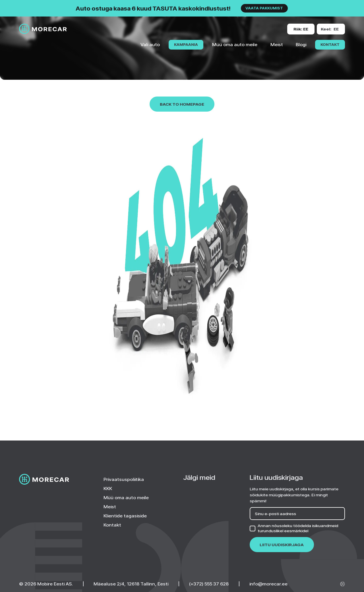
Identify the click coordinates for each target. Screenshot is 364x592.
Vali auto (150, 44)
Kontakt (330, 44)
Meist (277, 44)
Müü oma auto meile (235, 44)
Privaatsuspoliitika (124, 479)
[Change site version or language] (301, 29)
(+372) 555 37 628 (209, 584)
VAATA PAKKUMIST (264, 8)
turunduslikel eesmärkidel (283, 531)
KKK (108, 488)
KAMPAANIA (186, 44)
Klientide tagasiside (125, 516)
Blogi (301, 44)
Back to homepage (182, 104)
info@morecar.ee (268, 584)
